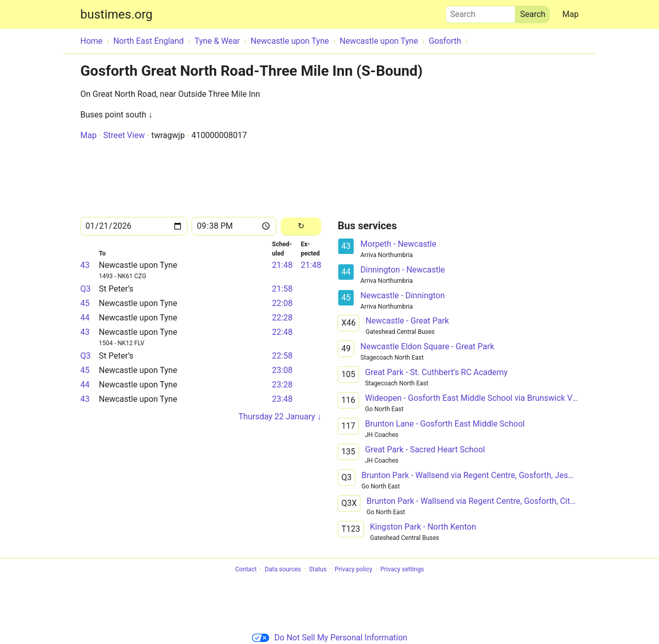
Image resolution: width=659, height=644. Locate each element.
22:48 (282, 332)
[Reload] (301, 226)
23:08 (282, 370)
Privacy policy (353, 569)
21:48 (282, 265)
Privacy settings (402, 569)
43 (85, 265)
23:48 (282, 399)
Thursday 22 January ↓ (280, 417)
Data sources (283, 569)
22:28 (282, 318)
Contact (246, 569)
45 (85, 303)
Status (318, 569)
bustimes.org (116, 14)
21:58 (282, 289)
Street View (124, 135)
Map (570, 14)
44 (85, 318)
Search (480, 12)
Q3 (85, 289)
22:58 (282, 356)
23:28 (282, 385)
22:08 (282, 303)
